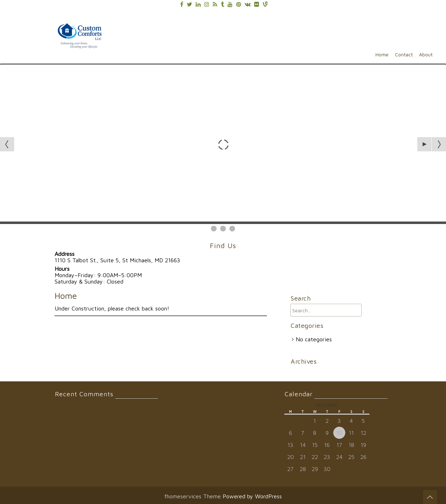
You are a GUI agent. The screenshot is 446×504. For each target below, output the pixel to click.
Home (382, 54)
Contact (404, 54)
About (426, 54)
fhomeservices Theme (193, 496)
